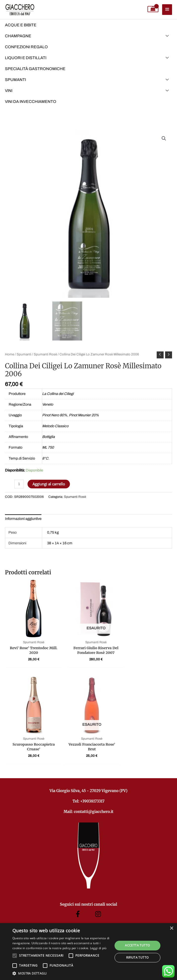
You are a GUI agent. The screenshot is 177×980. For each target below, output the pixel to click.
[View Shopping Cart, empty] (153, 9)
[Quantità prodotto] (19, 484)
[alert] (88, 952)
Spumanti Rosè (45, 354)
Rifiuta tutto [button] (137, 958)
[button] (164, 138)
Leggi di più (98, 948)
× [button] (171, 928)
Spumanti (24, 354)
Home (10, 354)
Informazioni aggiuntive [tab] (23, 519)
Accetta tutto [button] (137, 945)
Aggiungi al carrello (49, 484)
